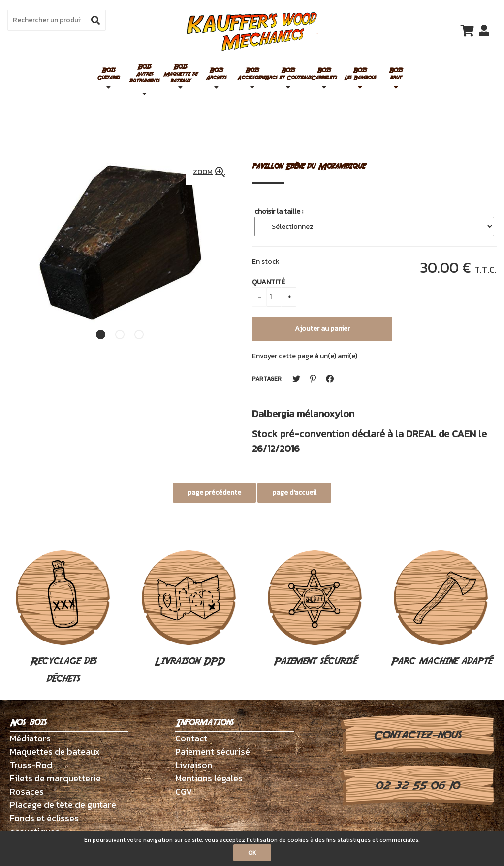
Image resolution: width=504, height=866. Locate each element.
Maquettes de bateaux (55, 752)
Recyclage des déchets (63, 618)
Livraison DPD (189, 609)
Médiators (30, 738)
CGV (184, 791)
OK (252, 853)
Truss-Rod (31, 765)
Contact (191, 738)
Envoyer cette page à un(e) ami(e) (305, 356)
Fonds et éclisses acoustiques (44, 825)
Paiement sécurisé (315, 609)
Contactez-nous (417, 735)
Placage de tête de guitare (63, 805)
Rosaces (27, 791)
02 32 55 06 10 (417, 786)
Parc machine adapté (441, 609)
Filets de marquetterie (55, 778)
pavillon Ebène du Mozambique (308, 167)
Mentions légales (209, 778)
